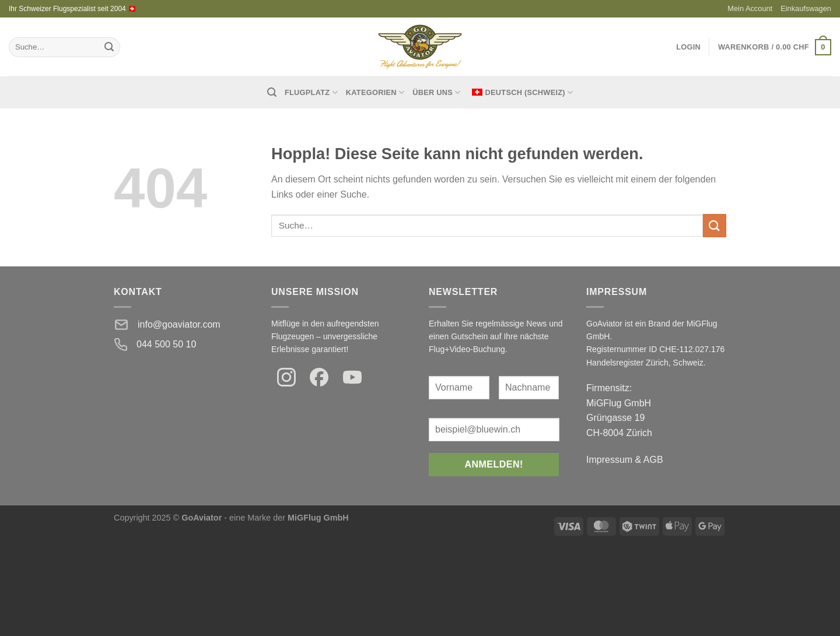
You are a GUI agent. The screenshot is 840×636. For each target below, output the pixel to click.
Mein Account (750, 8)
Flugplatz (311, 92)
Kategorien (375, 92)
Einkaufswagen (806, 8)
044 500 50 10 (166, 344)
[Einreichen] (109, 47)
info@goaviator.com (179, 324)
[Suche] (272, 92)
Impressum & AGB (625, 460)
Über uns (436, 92)
